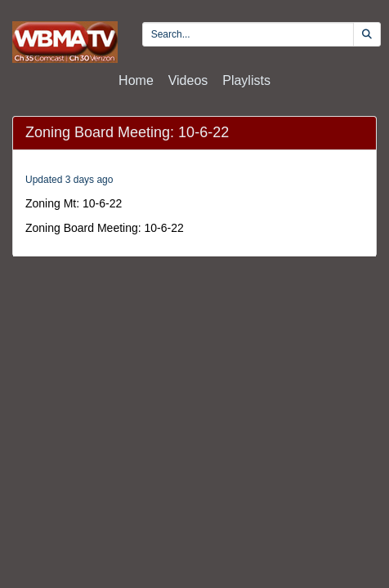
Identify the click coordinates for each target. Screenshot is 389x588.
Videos (188, 80)
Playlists (246, 80)
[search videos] (248, 34)
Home (136, 80)
